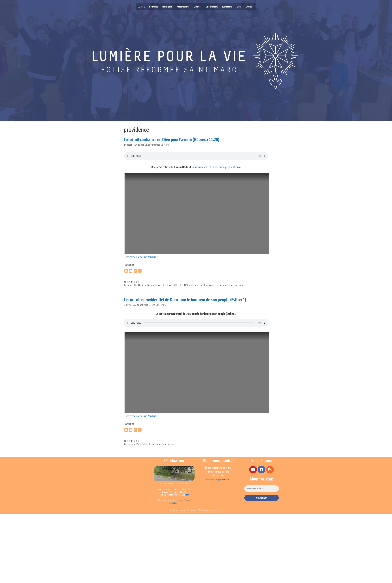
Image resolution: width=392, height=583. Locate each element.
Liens (239, 7)
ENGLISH (250, 7)
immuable (211, 285)
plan (231, 285)
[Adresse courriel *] (262, 489)
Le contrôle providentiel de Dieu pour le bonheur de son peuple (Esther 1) (185, 300)
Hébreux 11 (199, 285)
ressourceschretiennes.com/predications (216, 167)
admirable (132, 285)
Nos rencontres (183, 7)
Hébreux (188, 285)
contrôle (131, 444)
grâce (180, 285)
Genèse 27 (161, 285)
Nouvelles (153, 7)
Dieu (140, 285)
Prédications (133, 282)
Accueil (142, 7)
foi (145, 285)
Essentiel (197, 7)
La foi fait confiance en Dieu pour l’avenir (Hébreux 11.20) (171, 139)
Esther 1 (146, 444)
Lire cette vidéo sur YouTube (141, 257)
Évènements (227, 7)
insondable (222, 285)
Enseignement (212, 7)
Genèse (151, 285)
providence (240, 285)
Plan (187, 495)
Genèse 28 (172, 285)
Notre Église (167, 7)
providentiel (169, 444)
